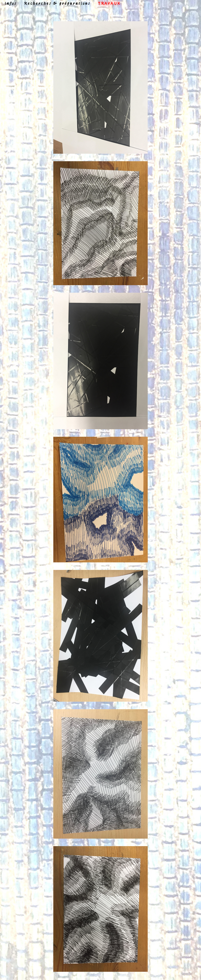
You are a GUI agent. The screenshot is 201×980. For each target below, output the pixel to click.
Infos (11, 4)
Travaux (109, 4)
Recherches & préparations (57, 4)
